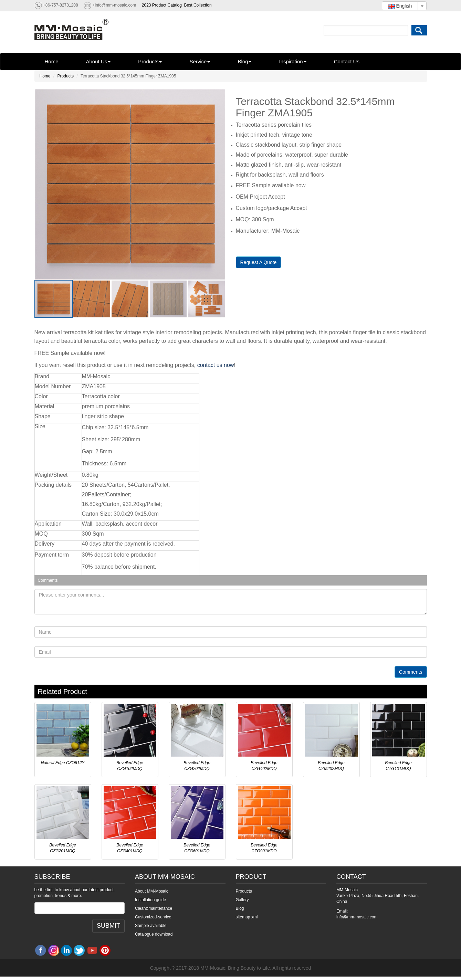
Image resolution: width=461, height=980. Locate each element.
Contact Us (347, 61)
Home (52, 61)
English (400, 6)
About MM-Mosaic (152, 891)
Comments (411, 672)
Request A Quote (259, 262)
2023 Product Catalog (162, 5)
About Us (98, 61)
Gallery (242, 900)
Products (150, 61)
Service (200, 61)
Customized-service (153, 917)
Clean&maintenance (154, 908)
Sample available (151, 926)
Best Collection (198, 5)
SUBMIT (108, 926)
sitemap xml (247, 917)
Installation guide (150, 900)
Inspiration (292, 61)
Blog (244, 61)
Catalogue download (154, 934)
